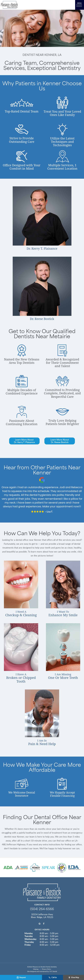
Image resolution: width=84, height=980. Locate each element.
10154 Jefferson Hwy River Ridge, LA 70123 (42, 916)
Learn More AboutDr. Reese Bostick (60, 441)
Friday (28, 945)
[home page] (9, 5)
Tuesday (29, 936)
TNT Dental (53, 971)
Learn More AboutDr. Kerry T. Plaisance (24, 441)
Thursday (29, 942)
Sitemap (36, 969)
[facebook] (44, 923)
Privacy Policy (46, 969)
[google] (40, 923)
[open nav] (80, 5)
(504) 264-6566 (42, 909)
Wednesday (31, 939)
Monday (29, 933)
